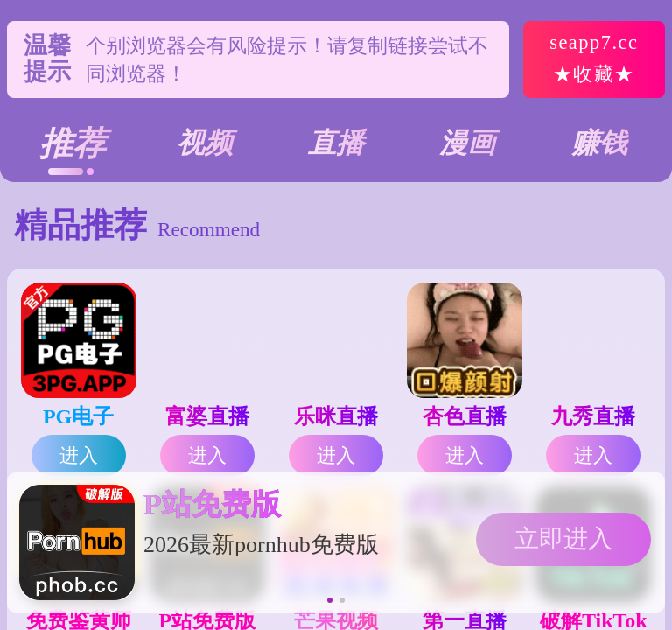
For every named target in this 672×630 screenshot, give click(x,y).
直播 (336, 143)
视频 (205, 143)
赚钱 (599, 143)
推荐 (73, 143)
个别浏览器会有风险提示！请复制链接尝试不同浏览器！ (287, 74)
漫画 (467, 143)
